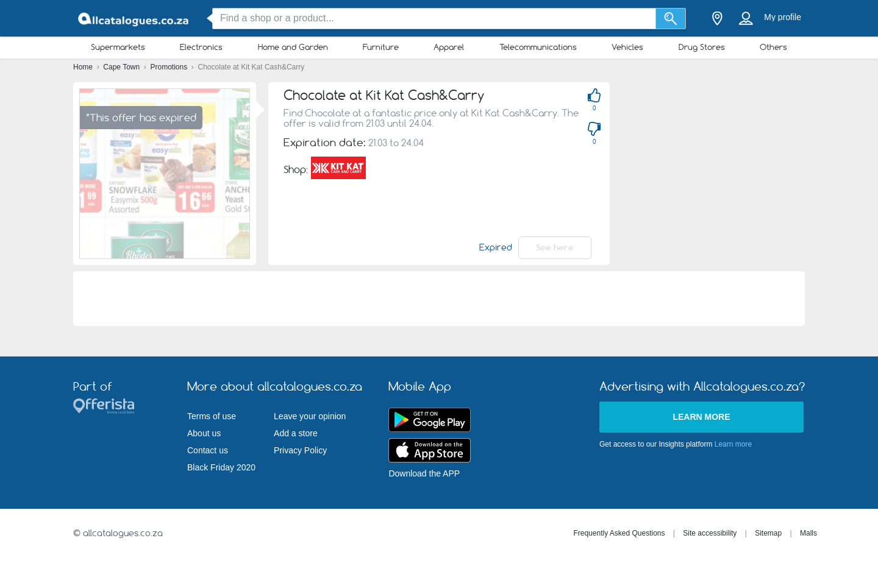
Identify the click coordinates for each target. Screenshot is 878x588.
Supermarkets (118, 47)
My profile (783, 17)
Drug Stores (702, 47)
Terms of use (212, 416)
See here (555, 247)
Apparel (449, 47)
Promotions (170, 67)
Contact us (208, 450)
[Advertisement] (750, 168)
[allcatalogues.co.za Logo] (134, 19)
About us (204, 433)
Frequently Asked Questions (619, 533)
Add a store (296, 433)
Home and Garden (293, 47)
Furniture (381, 47)
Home (84, 67)
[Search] (671, 19)
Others (773, 47)
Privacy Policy (300, 450)
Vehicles (627, 47)
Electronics (201, 47)
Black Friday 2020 (221, 467)
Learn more (701, 417)
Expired (496, 247)
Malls (808, 533)
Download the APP (424, 473)
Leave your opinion (310, 416)
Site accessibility (710, 533)
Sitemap (768, 533)
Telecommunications (538, 47)
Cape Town (122, 67)
